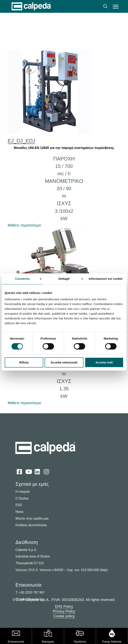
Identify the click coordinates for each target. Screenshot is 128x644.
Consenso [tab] (22, 279)
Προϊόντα (80, 642)
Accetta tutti (104, 362)
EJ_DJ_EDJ (21, 141)
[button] (116, 6)
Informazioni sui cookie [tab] (106, 279)
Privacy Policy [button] (64, 611)
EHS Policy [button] (64, 607)
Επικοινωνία (16, 642)
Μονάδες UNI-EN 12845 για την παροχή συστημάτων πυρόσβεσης (64, 148)
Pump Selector (112, 642)
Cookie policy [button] (64, 616)
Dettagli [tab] (64, 279)
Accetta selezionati (64, 362)
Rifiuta (24, 362)
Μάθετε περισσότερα (24, 225)
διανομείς (48, 642)
